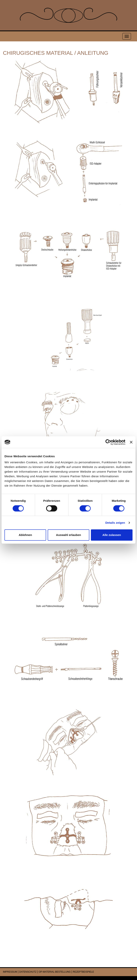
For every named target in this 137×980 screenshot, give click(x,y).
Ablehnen (25, 535)
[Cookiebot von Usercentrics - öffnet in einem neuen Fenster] (108, 442)
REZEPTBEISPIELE (83, 972)
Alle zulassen (112, 535)
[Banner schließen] (131, 442)
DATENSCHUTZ (28, 972)
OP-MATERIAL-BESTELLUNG (55, 972)
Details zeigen (115, 523)
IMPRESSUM (10, 972)
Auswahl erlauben (68, 535)
